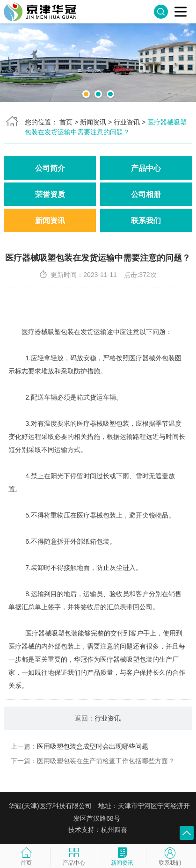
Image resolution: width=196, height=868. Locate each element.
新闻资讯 (93, 122)
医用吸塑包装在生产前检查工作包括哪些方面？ (106, 761)
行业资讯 (127, 122)
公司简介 (50, 168)
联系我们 (146, 220)
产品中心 (146, 168)
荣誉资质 (50, 194)
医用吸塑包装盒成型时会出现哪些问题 (93, 746)
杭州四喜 (114, 830)
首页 (66, 122)
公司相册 (146, 194)
